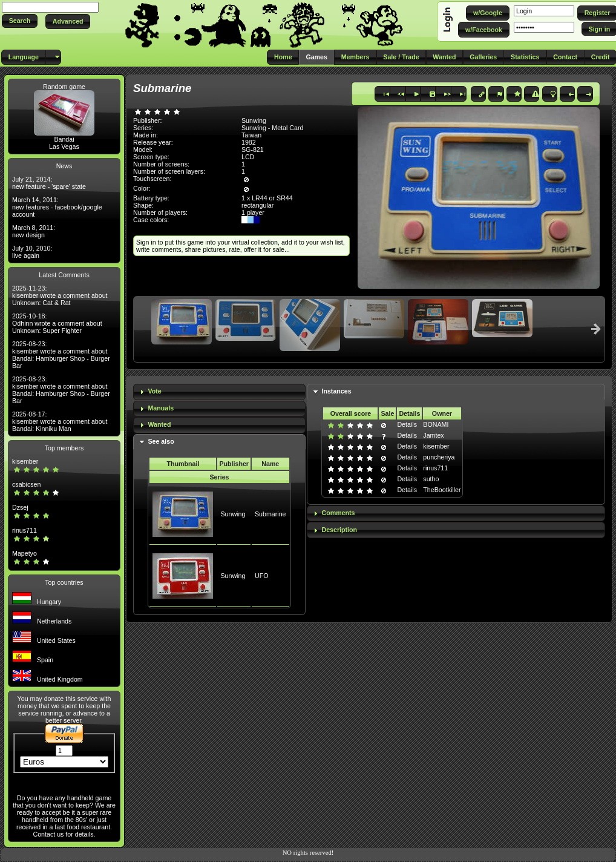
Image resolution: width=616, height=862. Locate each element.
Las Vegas (64, 146)
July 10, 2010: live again (32, 252)
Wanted (159, 424)
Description (339, 530)
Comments (338, 513)
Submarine (270, 514)
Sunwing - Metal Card (272, 128)
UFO (262, 576)
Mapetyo (25, 553)
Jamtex (433, 435)
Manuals (161, 408)
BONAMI (436, 424)
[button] (20, 21)
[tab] (219, 392)
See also (161, 441)
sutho (431, 479)
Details (407, 424)
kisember (25, 461)
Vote (154, 391)
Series (220, 477)
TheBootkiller (442, 490)
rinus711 (25, 530)
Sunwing (233, 514)
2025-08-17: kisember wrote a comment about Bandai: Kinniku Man (60, 421)
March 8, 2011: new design (34, 231)
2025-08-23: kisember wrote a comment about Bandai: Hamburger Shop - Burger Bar (61, 355)
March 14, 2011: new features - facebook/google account (57, 207)
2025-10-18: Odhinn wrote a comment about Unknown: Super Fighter (57, 323)
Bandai (64, 139)
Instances (336, 391)
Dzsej (20, 507)
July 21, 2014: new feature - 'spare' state (49, 183)
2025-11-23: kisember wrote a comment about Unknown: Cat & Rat (60, 295)
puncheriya (439, 457)
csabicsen (26, 484)
